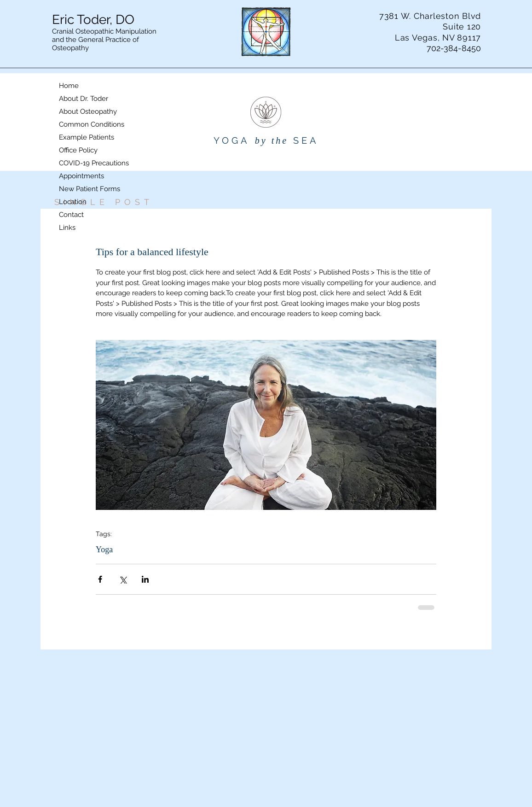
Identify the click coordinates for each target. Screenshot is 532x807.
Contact (71, 215)
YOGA (232, 140)
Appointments (81, 176)
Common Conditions (92, 124)
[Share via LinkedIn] (145, 579)
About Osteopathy (88, 111)
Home (69, 86)
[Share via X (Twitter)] (123, 579)
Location (73, 202)
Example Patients (87, 137)
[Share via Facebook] (100, 579)
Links (67, 228)
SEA (306, 140)
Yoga (104, 550)
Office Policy (78, 150)
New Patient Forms (90, 189)
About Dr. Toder (84, 99)
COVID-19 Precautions (94, 163)
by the (272, 140)
